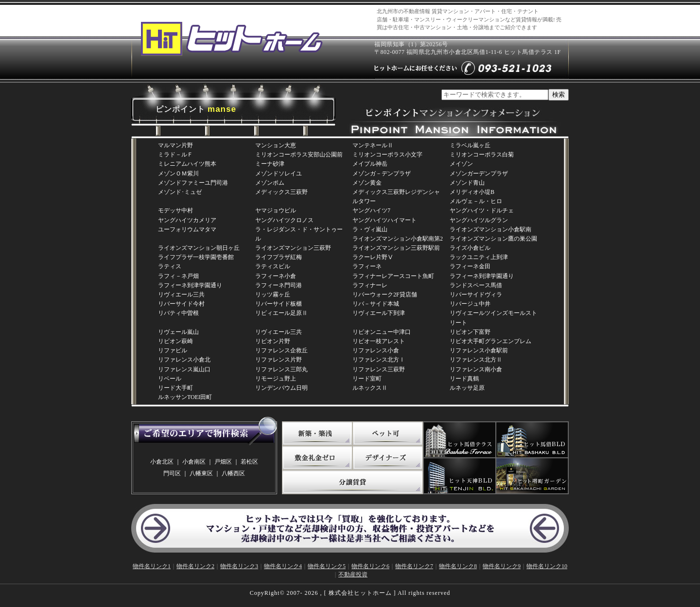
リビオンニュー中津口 (382, 332)
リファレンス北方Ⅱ (476, 360)
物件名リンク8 (458, 566)
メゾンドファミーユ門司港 (193, 183)
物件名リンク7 (414, 566)
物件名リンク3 (239, 566)
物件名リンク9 (502, 566)
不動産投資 (353, 574)
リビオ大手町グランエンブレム (490, 341)
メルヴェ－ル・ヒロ (476, 201)
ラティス (170, 266)
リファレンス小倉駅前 (479, 350)
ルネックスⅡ (370, 388)
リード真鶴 (464, 379)
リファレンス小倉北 (184, 360)
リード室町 (367, 379)
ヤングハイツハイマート (385, 220)
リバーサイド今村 (181, 304)
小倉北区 (162, 462)
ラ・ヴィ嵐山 (370, 229)
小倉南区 (194, 462)
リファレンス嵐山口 (184, 369)
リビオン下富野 (470, 332)
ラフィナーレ (370, 285)
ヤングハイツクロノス (284, 220)
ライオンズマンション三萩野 (293, 248)
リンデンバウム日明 (281, 388)
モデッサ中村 (175, 210)
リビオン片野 (273, 341)
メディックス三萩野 (281, 192)
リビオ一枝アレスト (379, 341)
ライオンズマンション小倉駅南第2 (398, 239)
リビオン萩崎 (175, 341)
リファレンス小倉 (376, 350)
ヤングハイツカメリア (187, 220)
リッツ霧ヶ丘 (273, 295)
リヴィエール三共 (181, 295)
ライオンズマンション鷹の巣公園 (493, 239)
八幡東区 (201, 473)
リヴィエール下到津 (379, 313)
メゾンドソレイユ (279, 173)
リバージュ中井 (470, 304)
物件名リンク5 (327, 566)
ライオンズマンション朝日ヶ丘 (199, 248)
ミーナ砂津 (270, 164)
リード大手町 (175, 388)
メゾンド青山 (467, 183)
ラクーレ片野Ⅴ (373, 257)
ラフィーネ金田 (470, 266)
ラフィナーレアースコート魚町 (393, 276)
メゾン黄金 (367, 183)
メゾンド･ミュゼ (180, 192)
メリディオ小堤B (472, 192)
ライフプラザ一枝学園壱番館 (196, 257)
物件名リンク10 (547, 566)
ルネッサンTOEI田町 (185, 397)
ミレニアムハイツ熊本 (187, 164)
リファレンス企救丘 (281, 350)
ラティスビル (273, 266)
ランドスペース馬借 (476, 285)
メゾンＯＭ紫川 (178, 173)
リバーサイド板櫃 (279, 304)
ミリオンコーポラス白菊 (482, 155)
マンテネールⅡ (373, 145)
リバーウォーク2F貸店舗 (385, 295)
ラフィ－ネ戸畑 (178, 276)
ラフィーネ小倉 (276, 276)
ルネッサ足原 (467, 388)
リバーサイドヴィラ (476, 295)
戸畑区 (223, 462)
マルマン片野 (175, 145)
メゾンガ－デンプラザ (382, 173)
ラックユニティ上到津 (479, 257)
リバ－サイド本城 (376, 304)
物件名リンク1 (152, 566)
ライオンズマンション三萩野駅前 (396, 248)
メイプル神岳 (370, 164)
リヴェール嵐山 (178, 332)
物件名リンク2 (195, 566)
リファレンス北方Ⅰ (379, 360)
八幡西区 (233, 473)
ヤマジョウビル (276, 210)
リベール (170, 379)
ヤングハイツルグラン (479, 220)
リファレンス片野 (279, 360)
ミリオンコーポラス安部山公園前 (299, 155)
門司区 (172, 473)
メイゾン (461, 164)
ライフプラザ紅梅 (279, 257)
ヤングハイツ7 (371, 210)
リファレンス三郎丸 (281, 369)
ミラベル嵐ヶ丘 (470, 145)
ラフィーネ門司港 (279, 285)
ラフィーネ (367, 266)
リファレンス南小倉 (476, 369)
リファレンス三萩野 (379, 369)
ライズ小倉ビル (470, 248)
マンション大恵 (276, 145)
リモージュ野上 (276, 379)
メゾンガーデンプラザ (479, 173)
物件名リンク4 (283, 566)
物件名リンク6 (370, 566)
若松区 (249, 462)
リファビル (173, 350)
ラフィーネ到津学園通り (482, 276)
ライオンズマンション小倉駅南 (490, 229)
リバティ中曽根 (178, 313)
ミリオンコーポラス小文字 (387, 155)
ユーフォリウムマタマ (187, 229)
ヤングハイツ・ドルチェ (482, 210)
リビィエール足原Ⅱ (281, 313)
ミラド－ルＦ (175, 155)
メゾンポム (270, 183)
